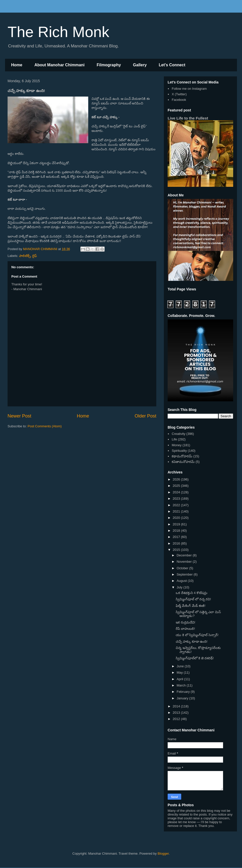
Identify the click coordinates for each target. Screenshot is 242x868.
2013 (177, 713)
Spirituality (179, 451)
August (182, 581)
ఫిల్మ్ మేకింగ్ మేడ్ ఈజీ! (190, 606)
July (180, 587)
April (180, 679)
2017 (177, 537)
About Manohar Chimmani (59, 65)
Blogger (163, 854)
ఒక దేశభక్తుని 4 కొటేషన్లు (191, 593)
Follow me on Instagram (189, 89)
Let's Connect (172, 65)
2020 (177, 518)
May (180, 672)
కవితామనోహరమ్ (183, 462)
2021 (177, 511)
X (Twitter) (179, 94)
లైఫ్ (35, 256)
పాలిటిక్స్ (25, 256)
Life (174, 439)
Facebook (179, 100)
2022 (177, 505)
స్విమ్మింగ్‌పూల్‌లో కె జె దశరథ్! (195, 658)
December (185, 555)
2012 (177, 719)
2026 (177, 479)
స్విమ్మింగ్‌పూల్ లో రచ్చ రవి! (193, 599)
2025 (177, 486)
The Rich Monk (58, 32)
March (182, 685)
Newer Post (19, 416)
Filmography (109, 65)
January (183, 698)
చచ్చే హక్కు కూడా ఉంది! (191, 641)
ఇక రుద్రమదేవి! (185, 622)
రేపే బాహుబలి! (185, 629)
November (185, 562)
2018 (177, 531)
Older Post (145, 416)
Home (17, 65)
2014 (177, 706)
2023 (177, 499)
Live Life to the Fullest (188, 118)
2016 (177, 543)
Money (177, 445)
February (184, 692)
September (185, 574)
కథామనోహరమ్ (182, 456)
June (181, 666)
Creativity (178, 434)
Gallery (140, 65)
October (183, 568)
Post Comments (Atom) (45, 426)
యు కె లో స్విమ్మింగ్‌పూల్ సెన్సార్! (197, 635)
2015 (177, 550)
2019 (177, 524)
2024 (177, 492)
